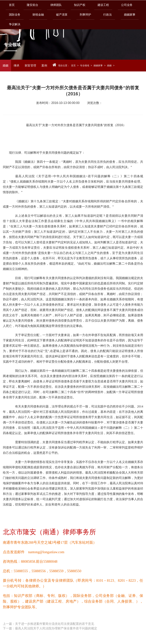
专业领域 (85, 66)
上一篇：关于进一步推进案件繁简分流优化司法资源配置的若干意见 (48, 624)
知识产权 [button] (80, 5)
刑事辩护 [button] (85, 15)
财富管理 (30, 65)
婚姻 (6, 65)
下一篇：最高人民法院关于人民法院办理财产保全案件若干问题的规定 (50, 628)
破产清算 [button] (62, 15)
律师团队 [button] (56, 5)
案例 (44, 65)
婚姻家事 (98, 66)
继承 (17, 65)
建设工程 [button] (103, 5)
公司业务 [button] (127, 5)
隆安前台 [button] (33, 5)
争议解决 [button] (15, 24)
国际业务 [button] (15, 15)
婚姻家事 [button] (130, 15)
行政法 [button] (108, 15)
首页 (12, 5)
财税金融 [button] (38, 15)
